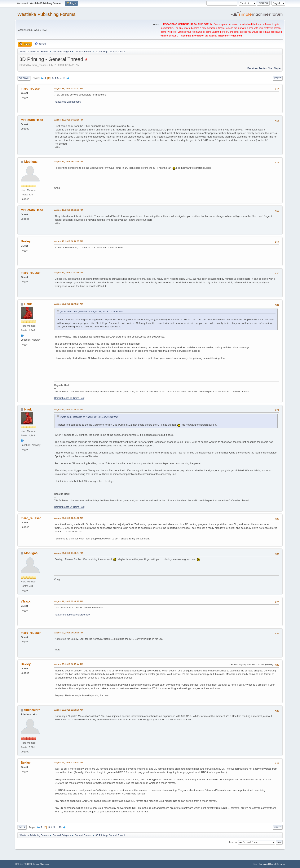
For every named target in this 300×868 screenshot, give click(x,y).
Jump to (233, 842)
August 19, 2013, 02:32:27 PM (68, 88)
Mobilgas (31, 162)
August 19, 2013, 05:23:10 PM (68, 162)
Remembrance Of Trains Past (69, 398)
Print (278, 78)
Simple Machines (41, 864)
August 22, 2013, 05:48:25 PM (68, 601)
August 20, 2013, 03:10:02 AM (69, 409)
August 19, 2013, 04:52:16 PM (68, 120)
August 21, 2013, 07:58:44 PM (68, 553)
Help (255, 864)
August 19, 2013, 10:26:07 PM (68, 241)
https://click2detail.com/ (68, 102)
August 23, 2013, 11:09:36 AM (69, 710)
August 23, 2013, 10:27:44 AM (69, 664)
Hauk (28, 304)
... (61, 78)
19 (64, 78)
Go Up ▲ (281, 864)
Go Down (24, 78)
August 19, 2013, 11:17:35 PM (68, 273)
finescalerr (32, 710)
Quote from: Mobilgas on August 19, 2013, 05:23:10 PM (89, 417)
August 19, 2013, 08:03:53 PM (68, 210)
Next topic (274, 68)
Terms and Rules (267, 864)
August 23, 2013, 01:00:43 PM (68, 763)
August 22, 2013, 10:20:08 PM (68, 633)
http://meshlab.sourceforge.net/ (72, 615)
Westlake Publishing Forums (46, 14)
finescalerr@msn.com (230, 36)
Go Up (22, 827)
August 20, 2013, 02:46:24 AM (69, 304)
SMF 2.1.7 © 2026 (23, 864)
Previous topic (256, 68)
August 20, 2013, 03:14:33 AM (69, 518)
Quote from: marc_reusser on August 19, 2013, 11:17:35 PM (91, 312)
